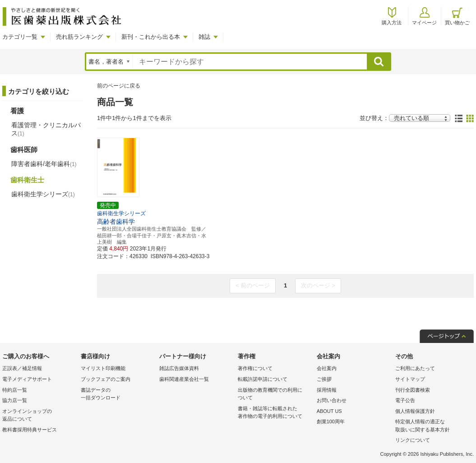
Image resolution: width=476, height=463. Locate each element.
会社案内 (327, 368)
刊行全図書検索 (413, 390)
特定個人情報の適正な (432, 426)
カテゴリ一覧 (20, 37)
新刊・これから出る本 (151, 37)
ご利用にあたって (415, 368)
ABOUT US (329, 411)
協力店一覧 (15, 400)
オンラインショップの (39, 416)
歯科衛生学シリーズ (43, 194)
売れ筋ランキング (79, 37)
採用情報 (327, 390)
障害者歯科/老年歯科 (44, 164)
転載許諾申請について (263, 379)
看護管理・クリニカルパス (46, 129)
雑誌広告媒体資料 (179, 368)
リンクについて (413, 440)
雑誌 (204, 37)
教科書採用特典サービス (30, 430)
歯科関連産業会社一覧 (184, 379)
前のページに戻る (119, 86)
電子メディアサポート (27, 379)
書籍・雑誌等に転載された (275, 413)
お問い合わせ (332, 400)
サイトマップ (410, 379)
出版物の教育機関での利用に (275, 395)
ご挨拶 (324, 379)
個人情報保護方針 (415, 411)
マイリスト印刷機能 (103, 368)
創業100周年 (331, 421)
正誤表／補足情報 (22, 368)
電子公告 (405, 400)
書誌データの (118, 395)
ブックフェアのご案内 (106, 379)
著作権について (255, 368)
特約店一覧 (15, 390)
